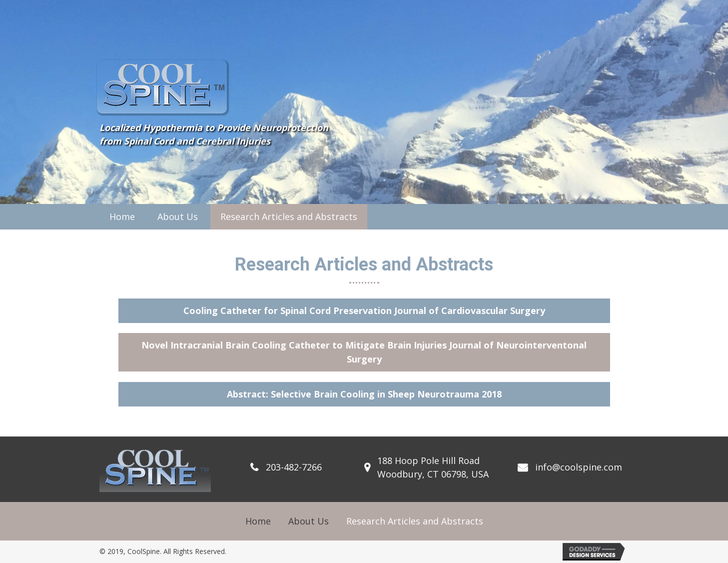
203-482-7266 (294, 467)
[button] (364, 311)
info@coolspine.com (579, 467)
